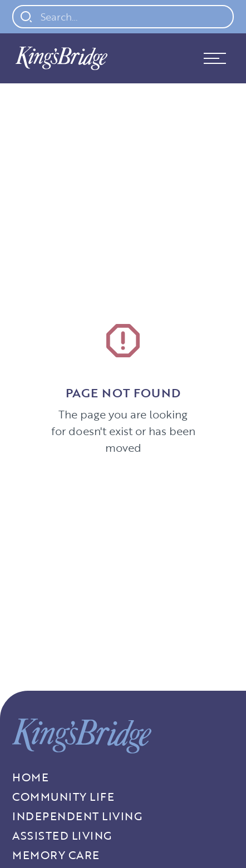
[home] (59, 58)
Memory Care (56, 855)
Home (30, 777)
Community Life (63, 797)
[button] (215, 58)
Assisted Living (62, 835)
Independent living (77, 816)
